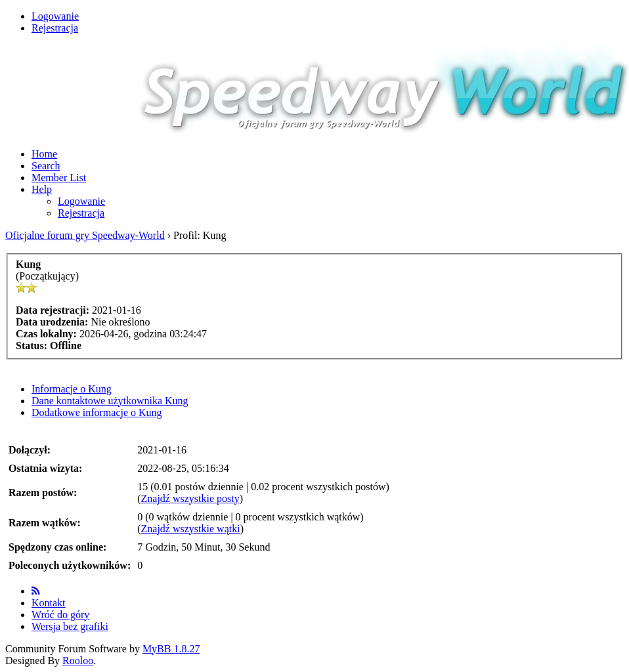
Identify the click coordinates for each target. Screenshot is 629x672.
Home (44, 154)
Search (46, 166)
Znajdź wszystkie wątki (191, 529)
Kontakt (49, 603)
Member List (59, 178)
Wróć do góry (60, 615)
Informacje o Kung (72, 389)
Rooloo (78, 661)
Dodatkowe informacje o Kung (97, 412)
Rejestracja (55, 28)
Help (42, 189)
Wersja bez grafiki (70, 626)
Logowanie (55, 16)
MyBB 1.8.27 (171, 649)
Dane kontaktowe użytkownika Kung (110, 401)
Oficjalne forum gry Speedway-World (85, 235)
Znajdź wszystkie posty (190, 498)
